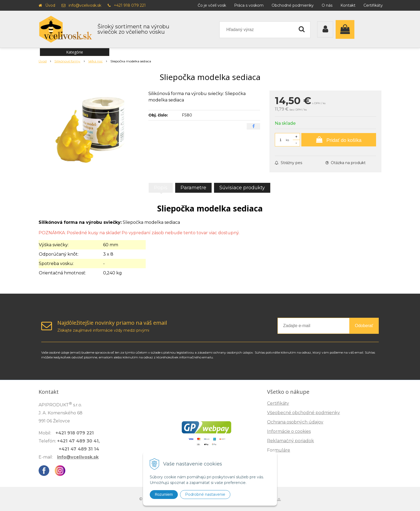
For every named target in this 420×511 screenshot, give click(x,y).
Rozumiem (164, 494)
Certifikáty (373, 5)
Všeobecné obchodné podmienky (303, 413)
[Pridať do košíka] (339, 140)
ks (287, 140)
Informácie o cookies (289, 431)
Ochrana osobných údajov (295, 422)
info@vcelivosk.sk (85, 5)
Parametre (193, 188)
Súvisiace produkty (242, 188)
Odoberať (364, 326)
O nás (327, 5)
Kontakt (348, 5)
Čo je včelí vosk (212, 5)
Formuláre (279, 450)
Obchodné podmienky (293, 5)
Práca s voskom (249, 5)
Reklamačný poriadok (290, 441)
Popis (161, 188)
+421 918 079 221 (130, 5)
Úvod (50, 5)
